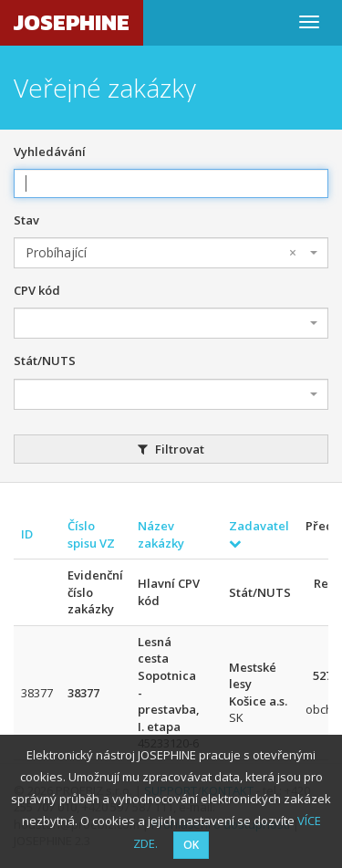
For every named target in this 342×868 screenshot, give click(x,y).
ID (27, 534)
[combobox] (171, 253)
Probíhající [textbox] (161, 253)
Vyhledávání (50, 152)
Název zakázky (161, 534)
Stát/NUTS (45, 361)
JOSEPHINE (72, 22)
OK (191, 845)
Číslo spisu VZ (91, 534)
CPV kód (37, 290)
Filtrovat (171, 449)
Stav (26, 220)
